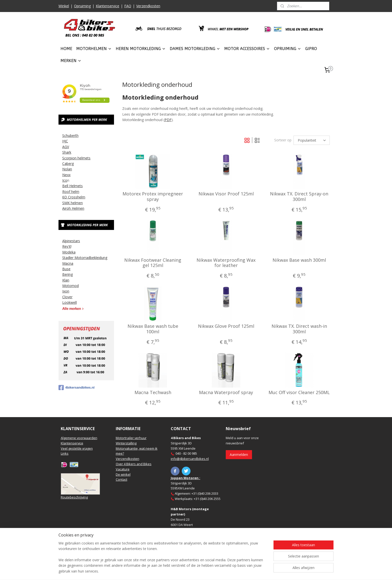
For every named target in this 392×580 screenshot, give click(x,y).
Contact (121, 479)
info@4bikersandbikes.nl (190, 459)
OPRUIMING (288, 49)
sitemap (179, 571)
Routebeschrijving (74, 497)
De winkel (123, 474)
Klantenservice (107, 6)
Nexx (66, 175)
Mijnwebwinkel (252, 571)
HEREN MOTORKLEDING (141, 49)
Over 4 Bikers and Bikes (134, 464)
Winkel (64, 6)
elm (76, 192)
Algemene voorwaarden (79, 438)
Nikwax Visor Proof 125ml (226, 194)
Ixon (66, 291)
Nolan (67, 169)
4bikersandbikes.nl (76, 388)
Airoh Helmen (73, 208)
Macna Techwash (153, 393)
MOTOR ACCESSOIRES (247, 49)
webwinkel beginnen (208, 571)
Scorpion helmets (76, 158)
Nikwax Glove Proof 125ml (226, 326)
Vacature (123, 469)
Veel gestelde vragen (77, 448)
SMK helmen (72, 203)
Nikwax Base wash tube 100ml (153, 329)
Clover (67, 297)
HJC (65, 141)
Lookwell (69, 302)
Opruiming (82, 6)
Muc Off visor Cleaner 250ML (299, 393)
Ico (65, 180)
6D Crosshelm (74, 197)
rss (189, 571)
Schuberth (70, 135)
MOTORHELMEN (94, 49)
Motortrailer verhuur (131, 438)
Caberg (68, 164)
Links (65, 453)
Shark (67, 152)
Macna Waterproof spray (226, 393)
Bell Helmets (72, 186)
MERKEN (71, 61)
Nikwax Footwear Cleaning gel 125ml (153, 263)
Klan (66, 280)
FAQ (128, 6)
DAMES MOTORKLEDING (195, 49)
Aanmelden (239, 455)
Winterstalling (126, 443)
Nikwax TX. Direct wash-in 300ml (299, 329)
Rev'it (67, 246)
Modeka (69, 252)
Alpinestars (71, 241)
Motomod (70, 286)
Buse (66, 269)
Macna (68, 263)
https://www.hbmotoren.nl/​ (191, 540)
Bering (67, 274)
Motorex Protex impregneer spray (153, 197)
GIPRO (311, 49)
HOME (66, 49)
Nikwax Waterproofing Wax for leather (226, 263)
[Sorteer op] (312, 140)
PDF (168, 120)
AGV (66, 147)
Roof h (68, 192)
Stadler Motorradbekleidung (85, 258)
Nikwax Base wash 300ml (299, 260)
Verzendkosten (148, 6)
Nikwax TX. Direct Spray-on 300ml (299, 197)
